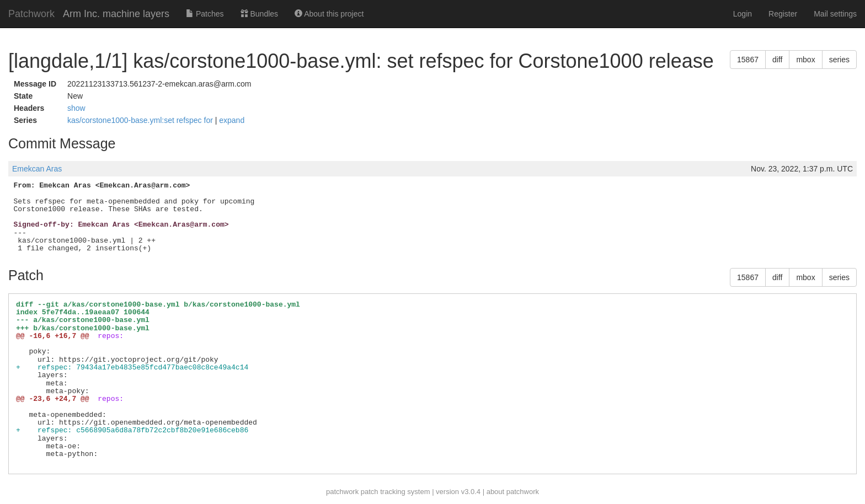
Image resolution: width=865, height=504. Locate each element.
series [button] (839, 60)
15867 (748, 60)
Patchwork (31, 14)
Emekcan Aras (37, 169)
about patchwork (513, 492)
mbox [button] (805, 60)
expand (232, 120)
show (76, 108)
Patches (205, 14)
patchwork (342, 492)
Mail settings (835, 14)
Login (743, 14)
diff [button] (777, 60)
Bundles (259, 14)
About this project (329, 14)
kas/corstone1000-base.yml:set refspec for (141, 120)
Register (783, 14)
